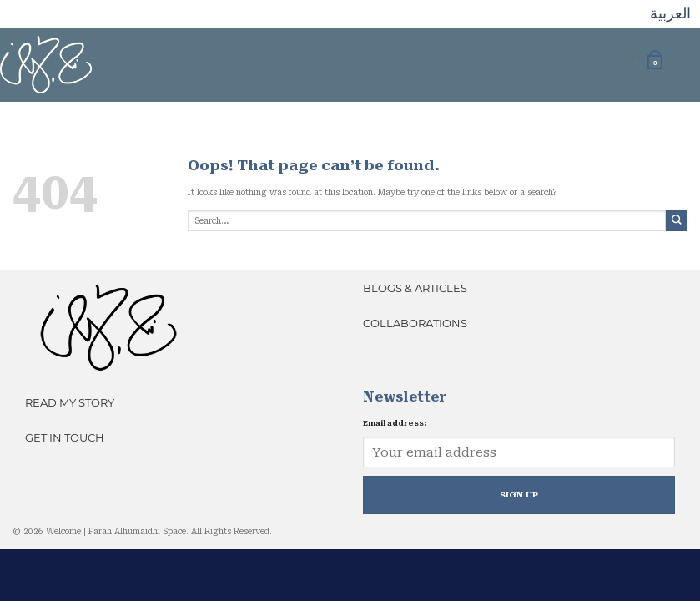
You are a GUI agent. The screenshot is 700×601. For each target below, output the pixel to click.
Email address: (395, 423)
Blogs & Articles (415, 288)
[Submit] (677, 221)
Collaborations (415, 323)
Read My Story (70, 402)
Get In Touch (65, 437)
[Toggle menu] (681, 60)
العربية (670, 13)
